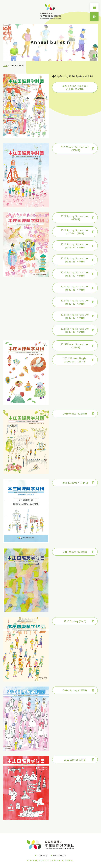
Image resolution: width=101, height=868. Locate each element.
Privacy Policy (59, 855)
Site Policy (42, 855)
